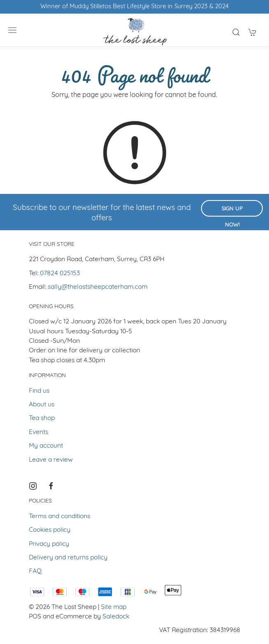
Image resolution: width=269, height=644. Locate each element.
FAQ (35, 571)
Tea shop (42, 418)
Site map (114, 607)
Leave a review (51, 460)
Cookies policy (50, 530)
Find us (39, 391)
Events (39, 432)
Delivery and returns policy (68, 558)
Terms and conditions (60, 517)
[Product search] (236, 32)
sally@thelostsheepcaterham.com (98, 287)
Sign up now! (232, 211)
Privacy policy (49, 544)
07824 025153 (60, 274)
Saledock (116, 617)
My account (46, 446)
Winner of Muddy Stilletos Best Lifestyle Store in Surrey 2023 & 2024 (134, 7)
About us (42, 405)
